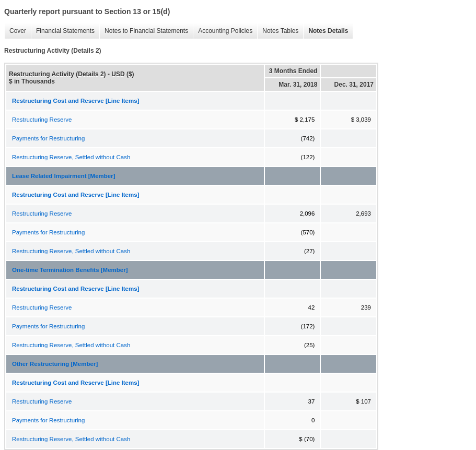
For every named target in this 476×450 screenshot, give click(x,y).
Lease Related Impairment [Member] (63, 176)
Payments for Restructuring (48, 138)
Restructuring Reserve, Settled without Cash (71, 157)
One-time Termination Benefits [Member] (70, 270)
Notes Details (326, 31)
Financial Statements (63, 31)
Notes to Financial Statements (144, 31)
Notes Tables (278, 31)
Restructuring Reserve (42, 120)
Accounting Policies (223, 31)
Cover (15, 31)
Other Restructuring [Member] (55, 364)
